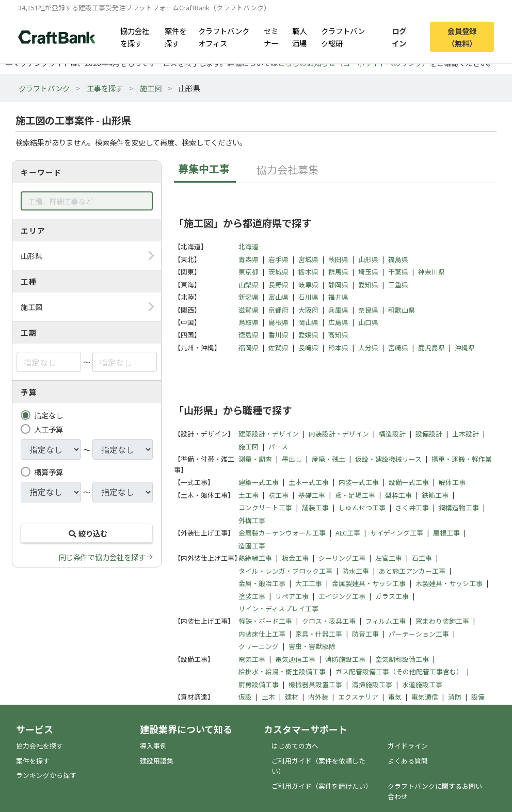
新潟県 (249, 297)
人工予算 (49, 429)
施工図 (151, 88)
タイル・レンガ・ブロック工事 (285, 571)
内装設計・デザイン (339, 434)
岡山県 (308, 322)
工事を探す (105, 88)
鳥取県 (249, 322)
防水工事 (356, 571)
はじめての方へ (295, 746)
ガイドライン (408, 746)
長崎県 (308, 347)
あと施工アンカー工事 (412, 571)
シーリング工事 (342, 558)
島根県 (278, 322)
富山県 (278, 297)
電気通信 (425, 697)
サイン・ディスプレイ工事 (278, 608)
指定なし (49, 415)
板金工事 (295, 558)
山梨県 (249, 285)
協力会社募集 (287, 169)
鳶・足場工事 (355, 495)
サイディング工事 (397, 533)
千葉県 (398, 272)
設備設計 (429, 434)
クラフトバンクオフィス (224, 37)
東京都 (249, 272)
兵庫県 (338, 310)
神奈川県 (431, 272)
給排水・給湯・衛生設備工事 (282, 671)
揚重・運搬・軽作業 (462, 459)
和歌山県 (402, 310)
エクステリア (358, 697)
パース (278, 446)
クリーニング (259, 646)
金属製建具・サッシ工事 (369, 583)
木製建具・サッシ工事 (449, 583)
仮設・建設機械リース (388, 459)
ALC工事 (348, 533)
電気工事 (252, 659)
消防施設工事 (345, 659)
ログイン (399, 37)
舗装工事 (315, 507)
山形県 (368, 259)
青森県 (249, 259)
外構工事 (252, 520)
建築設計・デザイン (269, 434)
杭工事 (278, 495)
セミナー (271, 37)
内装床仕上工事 (262, 634)
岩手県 (278, 259)
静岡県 (338, 285)
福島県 (398, 259)
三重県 (398, 285)
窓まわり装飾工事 (442, 621)
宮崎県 (398, 347)
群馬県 (338, 272)
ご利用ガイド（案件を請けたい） (322, 786)
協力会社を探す (135, 37)
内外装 (318, 697)
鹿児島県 (431, 347)
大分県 (368, 347)
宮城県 (308, 259)
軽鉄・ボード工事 (265, 621)
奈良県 (368, 310)
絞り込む (87, 533)
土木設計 (466, 434)
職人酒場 (299, 37)
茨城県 (278, 272)
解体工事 (452, 482)
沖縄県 (465, 347)
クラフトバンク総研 (343, 37)
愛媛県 (308, 335)
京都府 (278, 310)
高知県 (338, 335)
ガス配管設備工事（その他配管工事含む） (399, 671)
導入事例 (153, 746)
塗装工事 (252, 596)
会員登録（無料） (462, 37)
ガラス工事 (392, 596)
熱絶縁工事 (255, 558)
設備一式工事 (409, 482)
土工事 (249, 495)
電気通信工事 (295, 659)
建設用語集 (157, 761)
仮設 (245, 697)
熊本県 (338, 347)
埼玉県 (368, 272)
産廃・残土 (329, 459)
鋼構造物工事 (459, 507)
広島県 (338, 322)
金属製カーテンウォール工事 (282, 533)
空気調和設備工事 (402, 659)
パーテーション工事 (419, 634)
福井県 (338, 297)
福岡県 (249, 347)
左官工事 (389, 558)
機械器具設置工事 (315, 684)
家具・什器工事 (319, 634)
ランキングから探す (46, 775)
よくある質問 (408, 761)
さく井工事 (412, 507)
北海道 (249, 246)
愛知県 (368, 285)
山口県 (368, 322)
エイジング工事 (342, 596)
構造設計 (392, 434)
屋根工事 (446, 533)
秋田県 (338, 259)
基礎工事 (312, 495)
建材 (292, 697)
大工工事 (309, 583)
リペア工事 (292, 596)
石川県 (308, 297)
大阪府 (308, 310)
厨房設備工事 (259, 684)
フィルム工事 (386, 621)
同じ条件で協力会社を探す (102, 557)
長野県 (278, 285)
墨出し (292, 459)
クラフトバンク (44, 88)
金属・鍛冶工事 (262, 583)
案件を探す (175, 37)
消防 (455, 697)
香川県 (278, 335)
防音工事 (365, 634)
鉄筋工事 (435, 495)
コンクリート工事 (265, 507)
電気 (395, 697)
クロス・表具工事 (329, 621)
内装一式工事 (359, 482)
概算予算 (49, 472)
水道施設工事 (422, 684)
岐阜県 (308, 285)
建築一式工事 (259, 482)
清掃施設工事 (372, 684)
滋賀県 (249, 310)
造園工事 (252, 546)
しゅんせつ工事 (362, 507)
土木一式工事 (309, 482)
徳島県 (249, 335)
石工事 (422, 558)
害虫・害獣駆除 (312, 646)
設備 (478, 697)
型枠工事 (398, 495)
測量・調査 (255, 459)
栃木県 (308, 272)
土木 (268, 697)
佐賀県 (278, 347)
